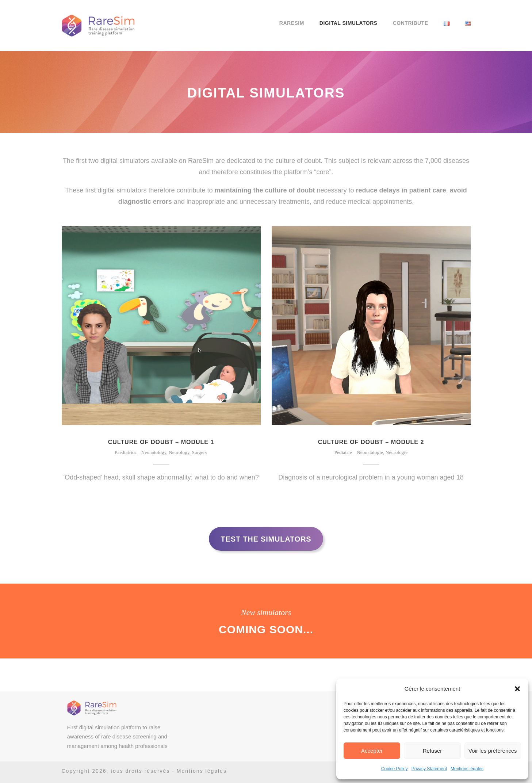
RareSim (292, 23)
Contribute (411, 23)
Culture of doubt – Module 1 (161, 442)
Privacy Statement (429, 769)
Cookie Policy (395, 769)
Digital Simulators (349, 23)
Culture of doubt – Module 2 (371, 442)
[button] (517, 689)
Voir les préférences (493, 751)
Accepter (372, 751)
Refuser (433, 751)
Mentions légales (467, 769)
